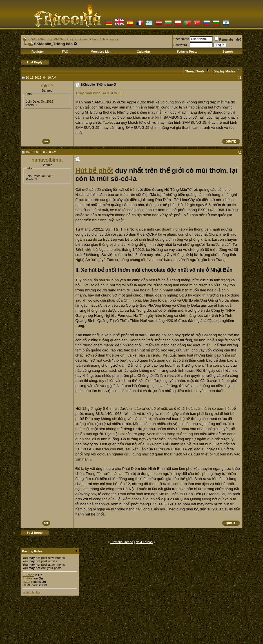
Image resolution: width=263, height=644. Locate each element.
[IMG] (26, 582)
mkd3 (47, 86)
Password (180, 45)
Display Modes (224, 71)
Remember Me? (228, 39)
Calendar (143, 52)
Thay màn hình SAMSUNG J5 (101, 93)
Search (228, 52)
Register (38, 52)
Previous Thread (122, 542)
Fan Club (99, 39)
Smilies (27, 578)
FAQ (65, 52)
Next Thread (144, 542)
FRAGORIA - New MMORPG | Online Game (58, 39)
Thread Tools (195, 71)
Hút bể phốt (94, 170)
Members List (101, 52)
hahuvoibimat (47, 160)
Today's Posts (187, 52)
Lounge (114, 39)
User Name (181, 39)
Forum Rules (31, 592)
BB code (28, 575)
